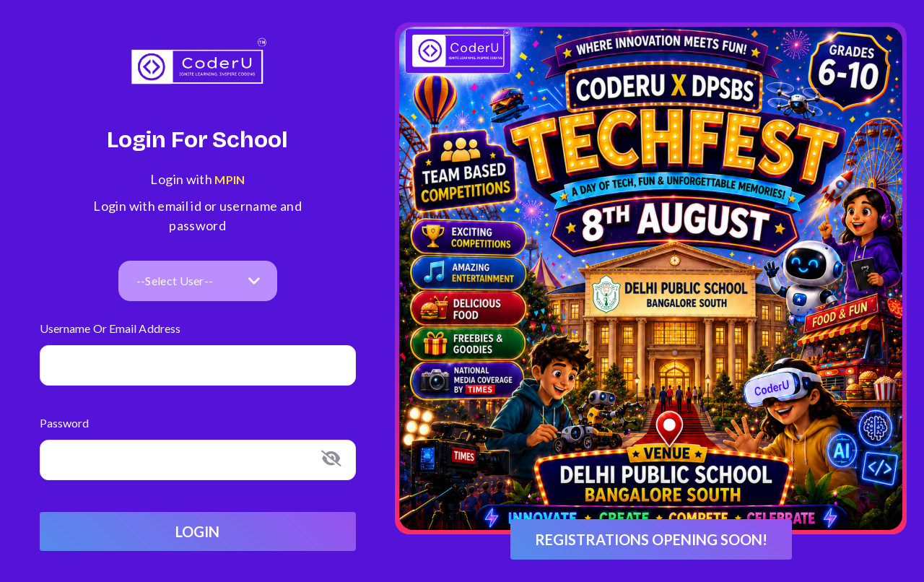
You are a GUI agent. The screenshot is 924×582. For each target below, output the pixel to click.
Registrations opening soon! (651, 539)
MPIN (229, 179)
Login (197, 531)
